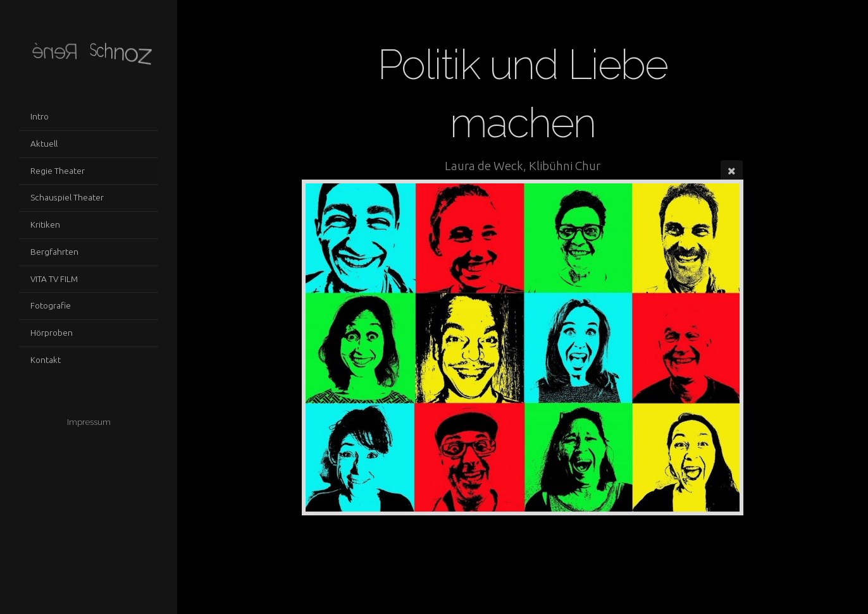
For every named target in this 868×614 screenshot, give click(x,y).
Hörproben (52, 333)
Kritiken (45, 224)
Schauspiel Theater (67, 197)
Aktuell (44, 144)
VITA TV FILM (54, 279)
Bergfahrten (54, 252)
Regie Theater (58, 171)
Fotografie (51, 305)
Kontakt (46, 360)
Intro (40, 116)
